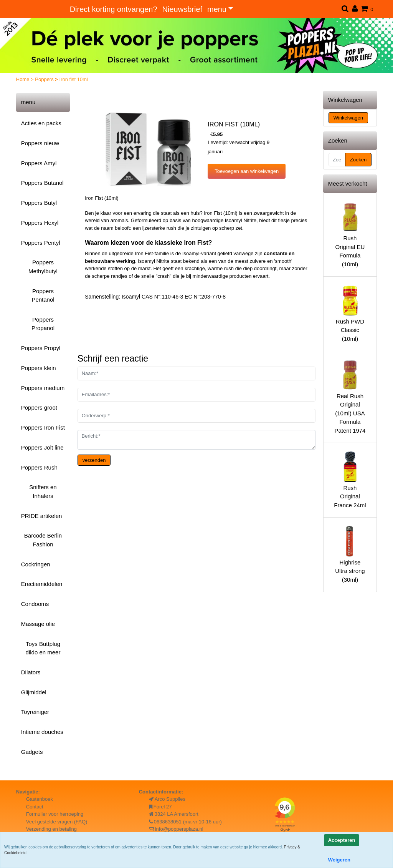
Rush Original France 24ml (350, 479)
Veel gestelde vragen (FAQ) (57, 822)
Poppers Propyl (41, 348)
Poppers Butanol (42, 183)
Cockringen (36, 564)
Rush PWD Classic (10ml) (350, 313)
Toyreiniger (35, 712)
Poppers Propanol (43, 324)
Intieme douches (42, 732)
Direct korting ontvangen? (114, 9)
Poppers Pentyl (41, 243)
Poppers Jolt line (42, 447)
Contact (35, 807)
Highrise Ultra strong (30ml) (350, 554)
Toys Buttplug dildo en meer (43, 648)
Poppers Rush (39, 467)
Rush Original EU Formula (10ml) (350, 234)
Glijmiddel (34, 692)
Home (23, 79)
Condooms (35, 604)
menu (217, 9)
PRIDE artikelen (42, 516)
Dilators (31, 672)
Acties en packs (41, 123)
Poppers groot (39, 407)
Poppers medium (43, 388)
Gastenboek (40, 799)
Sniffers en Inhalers (43, 491)
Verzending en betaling (51, 829)
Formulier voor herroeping (55, 814)
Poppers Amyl (39, 163)
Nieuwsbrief (182, 9)
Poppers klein (39, 368)
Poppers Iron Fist (43, 427)
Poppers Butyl (39, 203)
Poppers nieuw (40, 143)
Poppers (45, 79)
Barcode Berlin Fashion (43, 540)
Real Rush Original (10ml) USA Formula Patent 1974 (350, 396)
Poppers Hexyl (40, 223)
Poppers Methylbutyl (43, 267)
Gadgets (32, 752)
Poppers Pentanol (43, 295)
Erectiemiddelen (42, 584)
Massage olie (38, 624)
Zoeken (358, 160)
